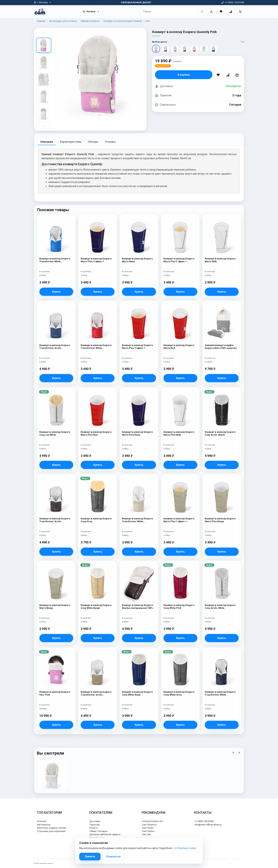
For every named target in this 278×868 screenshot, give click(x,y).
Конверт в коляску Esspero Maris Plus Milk (179, 433)
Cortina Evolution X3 (152, 821)
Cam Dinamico (149, 825)
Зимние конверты (90, 21)
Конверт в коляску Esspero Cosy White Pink (179, 607)
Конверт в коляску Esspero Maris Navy (137, 260)
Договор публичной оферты (105, 834)
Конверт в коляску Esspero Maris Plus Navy (137, 433)
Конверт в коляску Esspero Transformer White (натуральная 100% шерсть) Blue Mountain (55, 260)
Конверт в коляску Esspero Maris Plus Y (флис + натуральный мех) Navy (96, 260)
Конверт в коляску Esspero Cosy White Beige (96, 607)
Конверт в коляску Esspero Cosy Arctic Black (220, 433)
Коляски (42, 821)
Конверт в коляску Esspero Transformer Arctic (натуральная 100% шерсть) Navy (55, 347)
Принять (90, 856)
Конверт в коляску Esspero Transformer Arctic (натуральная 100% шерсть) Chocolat (55, 520)
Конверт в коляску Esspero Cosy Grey (96, 520)
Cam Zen (147, 834)
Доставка (95, 821)
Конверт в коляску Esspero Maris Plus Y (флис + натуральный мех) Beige (179, 520)
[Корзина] (240, 12)
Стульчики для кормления (51, 831)
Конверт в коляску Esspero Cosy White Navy (137, 693)
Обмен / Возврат (99, 831)
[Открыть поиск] (202, 12)
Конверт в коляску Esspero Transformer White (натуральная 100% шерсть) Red (97, 347)
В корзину (184, 75)
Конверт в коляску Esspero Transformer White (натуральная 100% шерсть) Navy (221, 693)
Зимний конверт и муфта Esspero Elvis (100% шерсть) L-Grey (221, 347)
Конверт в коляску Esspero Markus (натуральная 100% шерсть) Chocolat (137, 607)
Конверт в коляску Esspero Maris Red (179, 347)
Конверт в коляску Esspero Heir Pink (55, 693)
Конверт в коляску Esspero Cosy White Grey (179, 693)
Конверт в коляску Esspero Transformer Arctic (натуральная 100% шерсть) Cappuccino (97, 693)
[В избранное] (218, 75)
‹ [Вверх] (44, 33)
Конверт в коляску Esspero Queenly (123, 21)
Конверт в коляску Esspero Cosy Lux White (55, 433)
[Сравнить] (228, 75)
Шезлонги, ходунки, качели (52, 828)
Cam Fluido (148, 828)
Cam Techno (148, 831)
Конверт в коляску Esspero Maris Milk (220, 260)
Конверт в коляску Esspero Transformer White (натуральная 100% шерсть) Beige (138, 520)
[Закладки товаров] (221, 12)
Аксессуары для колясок (63, 21)
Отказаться (113, 856)
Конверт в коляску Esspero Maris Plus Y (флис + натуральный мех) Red (137, 347)
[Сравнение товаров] (230, 12)
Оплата (94, 828)
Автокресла (44, 825)
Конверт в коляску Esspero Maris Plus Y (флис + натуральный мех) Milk (179, 260)
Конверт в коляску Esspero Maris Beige (55, 607)
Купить (56, 292)
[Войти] (211, 12)
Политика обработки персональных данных (211, 863)
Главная (41, 21)
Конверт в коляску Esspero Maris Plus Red (96, 433)
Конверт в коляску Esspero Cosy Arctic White (220, 607)
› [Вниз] (44, 126)
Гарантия (94, 825)
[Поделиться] (237, 75)
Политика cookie (238, 863)
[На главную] (40, 11)
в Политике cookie (186, 848)
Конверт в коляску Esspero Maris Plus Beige (220, 520)
